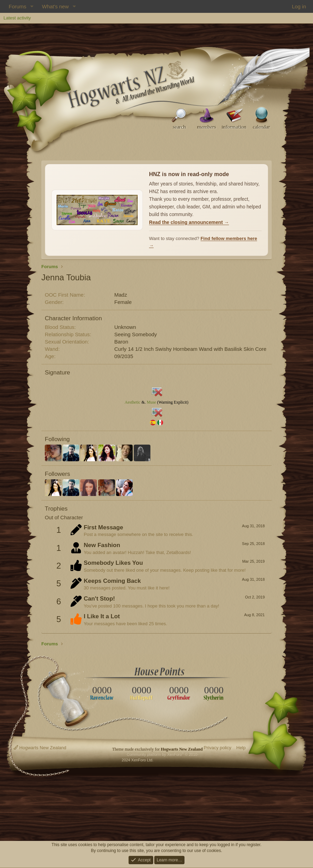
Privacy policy (217, 748)
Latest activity (17, 18)
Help (241, 748)
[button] (32, 6)
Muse (151, 402)
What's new (55, 6)
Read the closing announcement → (189, 222)
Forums (18, 6)
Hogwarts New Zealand (40, 748)
